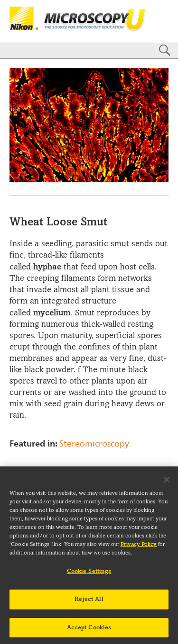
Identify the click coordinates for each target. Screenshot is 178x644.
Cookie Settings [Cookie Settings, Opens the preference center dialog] (89, 575)
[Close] (167, 483)
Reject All (89, 602)
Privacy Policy (139, 548)
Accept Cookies (89, 631)
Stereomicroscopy (94, 443)
